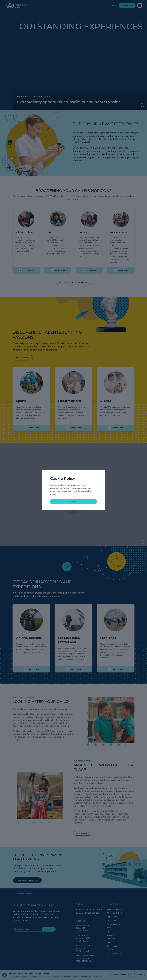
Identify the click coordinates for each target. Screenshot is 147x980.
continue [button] (73, 501)
